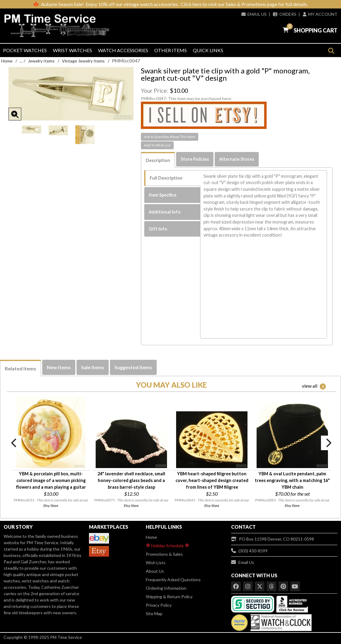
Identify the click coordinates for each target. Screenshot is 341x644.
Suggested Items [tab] (133, 367)
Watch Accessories (123, 50)
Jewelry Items (41, 61)
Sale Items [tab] (93, 367)
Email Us (254, 14)
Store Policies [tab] (195, 159)
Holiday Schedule (167, 545)
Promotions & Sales (164, 554)
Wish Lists (156, 563)
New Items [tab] (59, 367)
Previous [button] (14, 443)
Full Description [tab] (166, 178)
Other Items (170, 50)
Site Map (154, 614)
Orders (285, 14)
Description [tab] (158, 160)
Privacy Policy (159, 605)
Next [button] (328, 443)
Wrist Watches (72, 50)
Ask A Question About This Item (170, 137)
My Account (320, 14)
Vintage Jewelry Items (83, 61)
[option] (32, 129)
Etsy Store (51, 506)
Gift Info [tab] (158, 229)
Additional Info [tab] (165, 212)
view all (314, 386)
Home (7, 61)
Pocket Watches (25, 50)
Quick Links (208, 50)
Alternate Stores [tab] (237, 159)
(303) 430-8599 (249, 551)
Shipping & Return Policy (169, 597)
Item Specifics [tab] (163, 195)
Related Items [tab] (20, 368)
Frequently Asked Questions (173, 580)
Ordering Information (166, 588)
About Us (155, 571)
